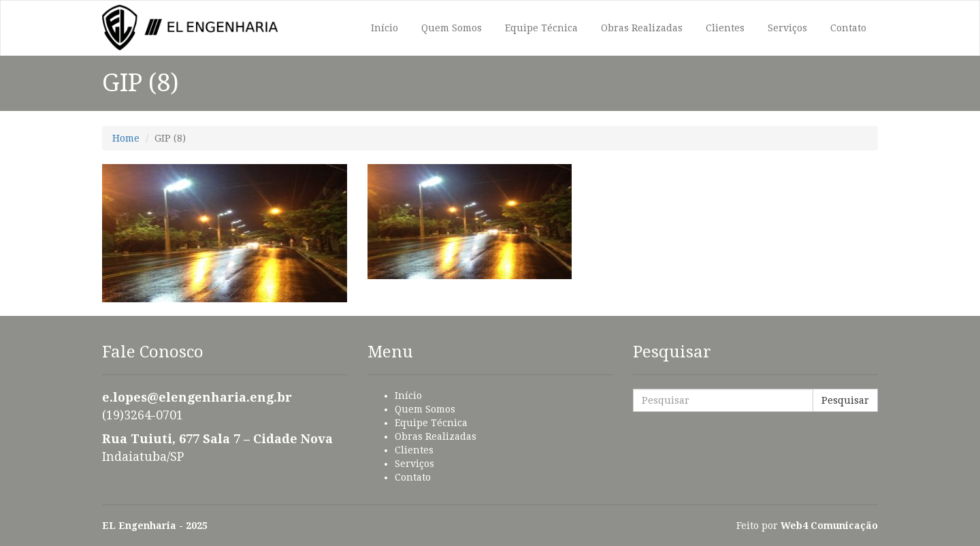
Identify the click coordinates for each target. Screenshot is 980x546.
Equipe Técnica (541, 28)
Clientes (725, 28)
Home (126, 138)
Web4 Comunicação (829, 526)
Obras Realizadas (642, 28)
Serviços (787, 28)
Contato (848, 28)
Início (385, 28)
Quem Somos (452, 28)
